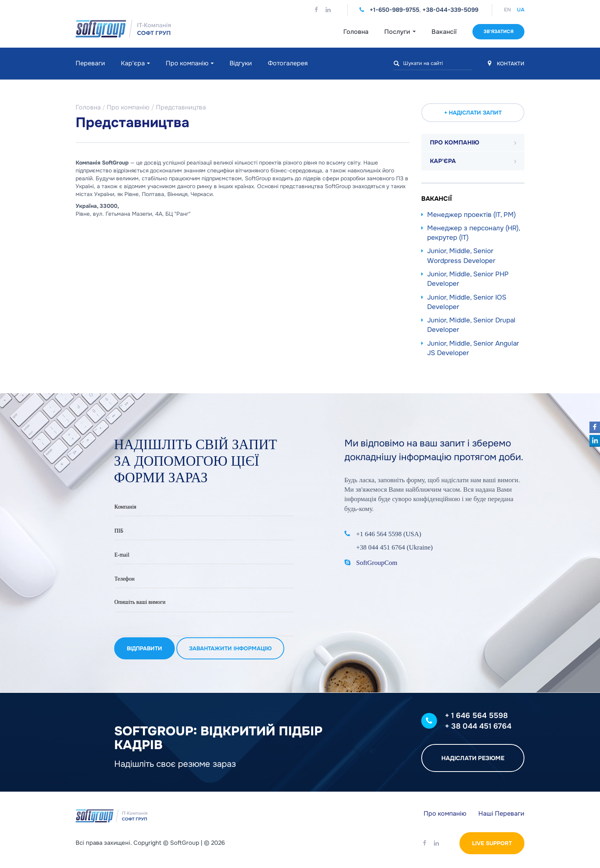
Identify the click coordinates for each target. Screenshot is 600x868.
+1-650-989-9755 (394, 10)
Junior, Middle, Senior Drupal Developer (471, 325)
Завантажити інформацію (230, 647)
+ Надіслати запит (473, 113)
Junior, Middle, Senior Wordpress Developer (461, 256)
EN (507, 10)
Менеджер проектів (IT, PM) (471, 215)
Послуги (400, 32)
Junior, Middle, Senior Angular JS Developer (473, 348)
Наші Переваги (501, 813)
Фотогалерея (288, 63)
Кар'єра (133, 63)
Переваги (90, 63)
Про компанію (187, 63)
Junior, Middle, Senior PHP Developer (468, 279)
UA (521, 10)
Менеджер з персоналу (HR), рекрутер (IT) (473, 233)
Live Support (492, 843)
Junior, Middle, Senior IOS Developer (467, 302)
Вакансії (444, 32)
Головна (356, 32)
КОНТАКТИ (506, 64)
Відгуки (241, 63)
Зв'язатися (498, 31)
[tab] (473, 143)
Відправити (144, 647)
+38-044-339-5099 (450, 10)
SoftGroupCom (377, 563)
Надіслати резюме (473, 758)
